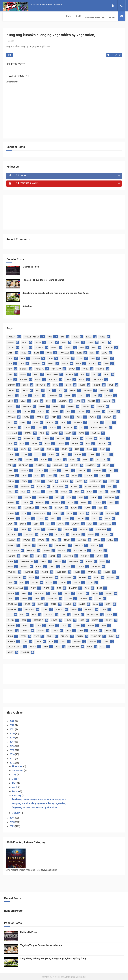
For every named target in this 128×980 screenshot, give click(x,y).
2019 (12, 737)
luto (78, 400)
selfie (23, 421)
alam (81, 432)
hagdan (97, 384)
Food (18, 16)
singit (76, 614)
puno (66, 416)
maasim (91, 400)
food (75, 475)
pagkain (12, 336)
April (15, 786)
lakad (68, 395)
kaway (74, 507)
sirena (11, 619)
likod (10, 400)
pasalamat (66, 576)
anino (46, 437)
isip (57, 496)
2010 (12, 821)
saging (109, 592)
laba (53, 518)
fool (56, 384)
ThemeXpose (58, 976)
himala (36, 491)
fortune (89, 475)
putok (93, 416)
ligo (10, 363)
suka (36, 421)
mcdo (26, 555)
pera (10, 368)
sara (95, 603)
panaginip (29, 571)
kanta (11, 395)
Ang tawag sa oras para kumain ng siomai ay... (35, 807)
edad (50, 475)
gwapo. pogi (96, 480)
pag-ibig (81, 411)
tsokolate (96, 635)
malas (41, 539)
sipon (109, 614)
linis (22, 363)
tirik (81, 630)
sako (37, 598)
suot (63, 421)
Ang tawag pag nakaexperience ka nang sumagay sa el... (40, 798)
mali (54, 539)
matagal (62, 550)
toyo (37, 635)
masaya (47, 550)
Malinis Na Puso (31, 266)
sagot (11, 598)
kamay (73, 389)
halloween (58, 485)
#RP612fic (68, 427)
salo (10, 421)
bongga (36, 357)
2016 (12, 745)
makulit (12, 539)
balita (23, 448)
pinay (33, 587)
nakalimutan (27, 560)
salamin (84, 598)
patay (25, 341)
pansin (108, 571)
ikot (113, 491)
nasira (58, 560)
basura (50, 448)
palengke (12, 571)
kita (24, 512)
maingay (76, 534)
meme (39, 555)
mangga (27, 544)
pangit (69, 347)
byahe (86, 459)
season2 (59, 608)
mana (110, 539)
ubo (51, 640)
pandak (45, 571)
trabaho (100, 368)
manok (65, 363)
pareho (40, 416)
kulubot (110, 512)
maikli (42, 405)
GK (82, 427)
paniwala (92, 571)
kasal (45, 507)
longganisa (105, 523)
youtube (25, 651)
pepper (35, 582)
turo (25, 640)
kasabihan (29, 507)
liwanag (76, 523)
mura (10, 560)
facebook (65, 357)
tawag (91, 624)
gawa (24, 480)
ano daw (61, 437)
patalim (83, 576)
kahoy (25, 502)
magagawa (101, 528)
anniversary (52, 373)
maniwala (43, 544)
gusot (79, 480)
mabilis (11, 405)
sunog (68, 619)
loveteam (63, 400)
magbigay (29, 534)
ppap (24, 592)
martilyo (79, 544)
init (49, 389)
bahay (77, 341)
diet (111, 469)
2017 (12, 741)
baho (10, 357)
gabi (103, 475)
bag (22, 443)
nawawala (73, 560)
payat (97, 576)
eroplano (41, 384)
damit (11, 352)
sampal (68, 603)
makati (105, 534)
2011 (12, 817)
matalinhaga (80, 550)
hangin (11, 389)
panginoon (61, 571)
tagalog (78, 421)
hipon (50, 491)
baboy (102, 336)
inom (36, 352)
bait (88, 443)
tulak (27, 427)
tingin (55, 630)
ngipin (89, 560)
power (11, 592)
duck (24, 475)
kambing (88, 389)
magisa (45, 534)
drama (11, 475)
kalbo (84, 502)
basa (82, 347)
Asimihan (27, 305)
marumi (86, 405)
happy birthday (92, 485)
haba (112, 480)
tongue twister (32, 336)
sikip (10, 614)
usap (106, 640)
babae (89, 336)
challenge (41, 464)
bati (94, 373)
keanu (88, 507)
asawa (89, 437)
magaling (12, 534)
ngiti (102, 560)
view (46, 646)
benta (64, 448)
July (15, 774)
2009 (12, 825)
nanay (44, 560)
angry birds (30, 437)
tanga (86, 368)
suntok (50, 421)
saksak (69, 598)
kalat (70, 502)
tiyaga (108, 630)
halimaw (41, 485)
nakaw (55, 411)
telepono (94, 421)
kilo (100, 507)
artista (70, 373)
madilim (68, 528)
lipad (23, 400)
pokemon (40, 368)
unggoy (92, 640)
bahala (75, 443)
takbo (38, 341)
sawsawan (29, 608)
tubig (79, 352)
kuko (69, 512)
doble (26, 384)
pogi (87, 587)
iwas (81, 496)
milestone (68, 555)
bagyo (61, 443)
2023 (12, 724)
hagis (10, 485)
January (17, 812)
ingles (28, 496)
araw (64, 341)
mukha (27, 411)
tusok (38, 640)
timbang (25, 630)
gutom (11, 347)
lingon (61, 523)
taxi (104, 624)
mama (97, 539)
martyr (94, 544)
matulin (93, 363)
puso (79, 416)
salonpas (12, 603)
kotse (56, 512)
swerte (109, 619)
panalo (112, 411)
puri (55, 592)
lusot (37, 528)
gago (24, 352)
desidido (82, 469)
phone (63, 582)
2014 (12, 753)
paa (68, 411)
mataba (101, 405)
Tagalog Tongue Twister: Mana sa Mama (43, 279)
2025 (12, 720)
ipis (60, 389)
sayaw (72, 368)
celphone (23, 464)
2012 (12, 762)
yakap (11, 651)
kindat (11, 512)
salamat (108, 416)
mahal (51, 363)
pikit (54, 416)
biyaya (51, 453)
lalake (54, 347)
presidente (40, 592)
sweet (95, 619)
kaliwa (98, 502)
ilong (80, 357)
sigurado (89, 608)
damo (53, 469)
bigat (102, 448)
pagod (81, 566)
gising (69, 384)
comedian (91, 464)
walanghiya (74, 646)
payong (111, 576)
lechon (108, 395)
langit (82, 395)
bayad (107, 373)
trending (12, 427)
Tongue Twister (35, 16)
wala (58, 646)
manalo (11, 544)
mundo (41, 411)
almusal (96, 432)
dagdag (24, 469)
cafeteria (101, 459)
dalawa (11, 384)
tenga (11, 630)
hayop (25, 389)
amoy (36, 373)
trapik (50, 635)
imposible (12, 496)
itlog (25, 347)
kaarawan (109, 496)
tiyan (10, 635)
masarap (31, 550)
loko (36, 400)
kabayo (11, 502)
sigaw (74, 608)
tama (51, 624)
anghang (12, 437)
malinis (56, 405)
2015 (12, 749)
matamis (12, 411)
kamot (106, 357)
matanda (98, 550)
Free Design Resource (76, 976)
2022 (12, 728)
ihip (101, 491)
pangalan (64, 352)
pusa (67, 592)
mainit (91, 534)
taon (64, 624)
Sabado (28, 432)
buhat (68, 379)
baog (37, 448)
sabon (95, 592)
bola (64, 453)
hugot (64, 491)
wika (103, 646)
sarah (108, 603)
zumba (53, 427)
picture (24, 368)
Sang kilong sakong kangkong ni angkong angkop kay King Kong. (56, 292)
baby (10, 443)
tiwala (94, 630)
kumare (26, 518)
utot (51, 341)
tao (63, 336)
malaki (11, 341)
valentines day (15, 646)
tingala (41, 630)
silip (34, 614)
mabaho (107, 400)
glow (37, 480)
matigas (12, 555)
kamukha (104, 389)
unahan (77, 640)
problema (57, 368)
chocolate (98, 379)
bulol (105, 453)
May (15, 782)
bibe (77, 448)
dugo (50, 357)
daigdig (39, 469)
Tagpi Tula (55, 16)
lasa (10, 523)
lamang (80, 518)
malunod (82, 539)
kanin (49, 352)
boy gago (53, 379)
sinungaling (93, 614)
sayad (45, 608)
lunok (23, 528)
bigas (89, 448)
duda (37, 475)
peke (10, 582)
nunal (39, 566)
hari (110, 485)
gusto (82, 384)
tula (92, 352)
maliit (67, 539)
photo (77, 582)
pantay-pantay (15, 576)
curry (106, 464)
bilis (10, 379)
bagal (34, 443)
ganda (11, 480)
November (18, 765)
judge (94, 496)
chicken (75, 464)
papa (32, 576)
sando (82, 603)
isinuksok (43, 496)
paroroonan (47, 576)
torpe (24, 635)
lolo (48, 400)
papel (26, 416)
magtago (60, 534)
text (109, 421)
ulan (10, 373)
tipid (68, 630)
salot (27, 603)
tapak (77, 624)
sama (41, 603)
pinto (46, 587)
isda (93, 357)
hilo (23, 491)
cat (9, 464)
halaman (25, 485)
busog (82, 379)
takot (26, 624)
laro (95, 395)
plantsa (73, 587)
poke (99, 587)
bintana (24, 379)
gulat (51, 480)
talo (39, 624)
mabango (52, 528)
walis (90, 646)
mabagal (36, 363)
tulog (75, 336)
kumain (11, 518)
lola (90, 523)
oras (107, 363)
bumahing (12, 459)
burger (58, 459)
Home (8, 16)
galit (104, 341)
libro (36, 523)
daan (10, 469)
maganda (27, 405)
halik (111, 384)
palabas (97, 411)
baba (102, 437)
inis (38, 389)
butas (72, 459)
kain (10, 55)
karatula (12, 507)
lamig (95, 518)
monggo (85, 555)
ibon (77, 491)
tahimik (11, 624)
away (105, 352)
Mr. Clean (12, 432)
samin (54, 603)
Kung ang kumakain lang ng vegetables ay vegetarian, (39, 802)
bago (48, 443)
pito (59, 587)
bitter (38, 453)
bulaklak (109, 347)
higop (11, 491)
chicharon (58, 464)
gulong (65, 480)
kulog (95, 512)
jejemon (39, 347)
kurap (40, 518)
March (16, 790)
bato (94, 347)
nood (10, 566)
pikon (90, 582)
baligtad (102, 443)
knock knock (40, 512)
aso (83, 373)
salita (98, 598)
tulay (112, 635)
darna (67, 469)
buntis (44, 459)
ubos (63, 640)
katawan (59, 507)
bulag (92, 453)
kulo (82, 512)
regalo (81, 592)
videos (33, 646)
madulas (84, 528)
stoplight (39, 619)
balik (10, 448)
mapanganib (61, 544)
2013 (12, 758)
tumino (11, 640)
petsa (49, 582)
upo (40, 427)
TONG (42, 432)
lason (23, 523)
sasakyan (12, 608)
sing (63, 614)
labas (66, 518)
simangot (49, 614)
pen (22, 582)
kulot (38, 395)
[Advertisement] (24, 674)
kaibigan (40, 502)
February (17, 794)
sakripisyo (52, 598)
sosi (24, 619)
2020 (12, 732)
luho (10, 528)
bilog (24, 453)
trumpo (65, 635)
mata (79, 363)
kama (111, 502)
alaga (68, 432)
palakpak (96, 566)
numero (25, 566)
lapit (108, 518)
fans (62, 475)
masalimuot (14, 550)
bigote (11, 453)
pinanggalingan (15, 587)
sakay (24, 598)
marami (71, 405)
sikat (104, 608)
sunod (54, 619)
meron (53, 555)
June (15, 778)
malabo (27, 539)
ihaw (89, 491)
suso (82, 619)
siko (22, 614)
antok (75, 437)
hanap (74, 485)
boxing (78, 453)
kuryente (53, 395)
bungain (29, 459)
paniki (77, 571)
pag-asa (66, 566)
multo (100, 555)
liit (48, 523)
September (18, 770)
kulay (24, 395)
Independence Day (99, 427)
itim (69, 496)
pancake (12, 416)
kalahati (56, 502)
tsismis (80, 635)
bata (23, 357)
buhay (91, 341)
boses (38, 379)
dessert (97, 469)
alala (23, 373)
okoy (52, 566)
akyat (55, 432)
